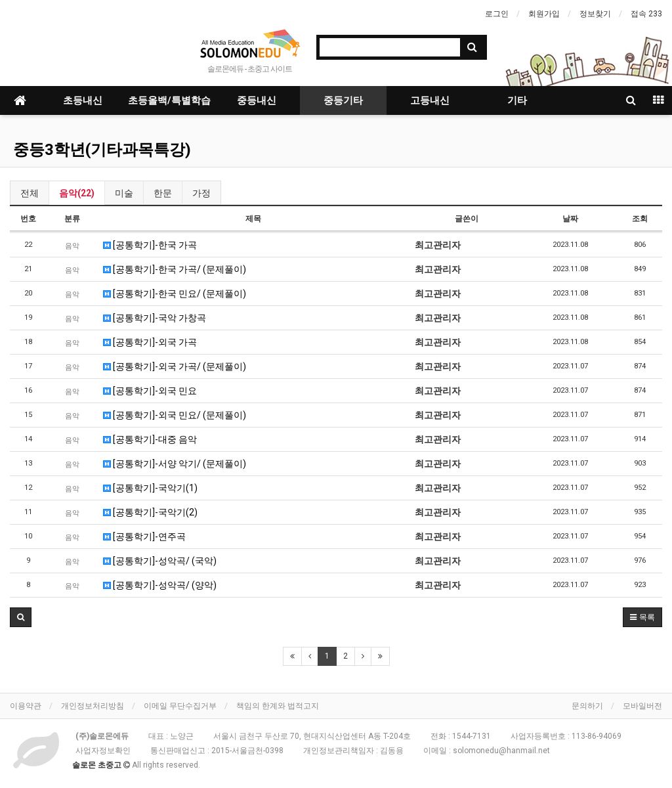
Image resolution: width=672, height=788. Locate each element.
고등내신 (430, 100)
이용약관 (26, 706)
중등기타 (343, 100)
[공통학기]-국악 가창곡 (155, 318)
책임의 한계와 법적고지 (278, 706)
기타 (517, 100)
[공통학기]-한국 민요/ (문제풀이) (175, 294)
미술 (124, 193)
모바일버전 (642, 706)
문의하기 (587, 706)
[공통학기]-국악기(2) (150, 512)
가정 (201, 193)
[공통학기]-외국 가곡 (150, 342)
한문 (163, 193)
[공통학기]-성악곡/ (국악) (160, 561)
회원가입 (544, 14)
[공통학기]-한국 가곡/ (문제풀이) (175, 269)
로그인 (497, 14)
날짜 (570, 219)
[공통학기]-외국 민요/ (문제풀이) (175, 415)
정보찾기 (595, 14)
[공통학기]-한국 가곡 (150, 245)
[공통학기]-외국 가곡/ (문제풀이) (175, 366)
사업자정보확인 (103, 751)
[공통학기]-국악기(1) (150, 488)
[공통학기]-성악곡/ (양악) (160, 585)
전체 (30, 193)
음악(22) (77, 193)
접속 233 (646, 14)
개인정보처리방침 (93, 706)
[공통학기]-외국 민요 (150, 391)
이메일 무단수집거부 (180, 706)
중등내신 (257, 100)
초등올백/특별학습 (169, 100)
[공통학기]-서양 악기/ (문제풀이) (175, 464)
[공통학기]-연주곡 (144, 536)
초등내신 (83, 100)
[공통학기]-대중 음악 (150, 439)
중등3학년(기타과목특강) (102, 150)
